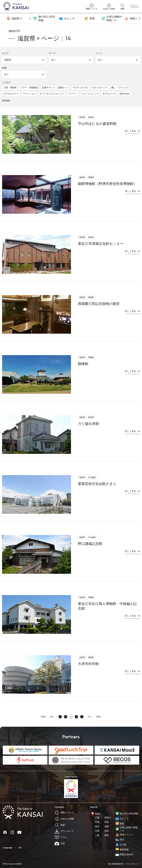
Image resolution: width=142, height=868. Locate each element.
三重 (97, 835)
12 (60, 717)
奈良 (107, 822)
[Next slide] (140, 19)
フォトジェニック (90, 94)
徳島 (107, 831)
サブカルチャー (11, 94)
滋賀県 (8, 60)
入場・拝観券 (10, 87)
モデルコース (109, 94)
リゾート (73, 94)
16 (82, 717)
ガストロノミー (100, 87)
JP (16, 848)
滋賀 (107, 826)
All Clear (6, 100)
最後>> (99, 717)
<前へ (52, 717)
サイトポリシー (132, 864)
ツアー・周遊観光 (29, 87)
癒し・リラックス (120, 87)
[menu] (134, 7)
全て (53, 60)
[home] (42, 7)
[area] (14, 19)
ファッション (29, 94)
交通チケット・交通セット (55, 87)
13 (66, 717)
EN (20, 848)
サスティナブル (80, 87)
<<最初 (43, 717)
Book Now (124, 94)
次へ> (90, 717)
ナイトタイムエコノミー (52, 94)
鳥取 (107, 835)
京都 (97, 822)
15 (76, 717)
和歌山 (108, 817)
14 (71, 717)
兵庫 (97, 831)
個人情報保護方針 (116, 864)
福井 (97, 826)
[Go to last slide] (30, 19)
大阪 (97, 817)
